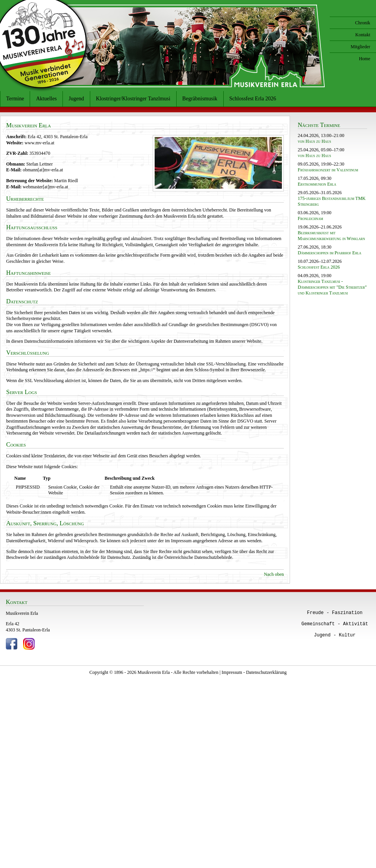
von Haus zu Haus (314, 141)
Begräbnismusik (200, 99)
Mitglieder (360, 47)
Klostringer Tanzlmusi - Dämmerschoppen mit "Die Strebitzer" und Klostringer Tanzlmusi (332, 287)
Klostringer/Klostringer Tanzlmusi (133, 99)
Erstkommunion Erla (317, 184)
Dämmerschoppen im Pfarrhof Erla (330, 253)
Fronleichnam (310, 218)
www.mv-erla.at (40, 143)
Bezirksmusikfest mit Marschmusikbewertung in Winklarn (331, 236)
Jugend (76, 99)
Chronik (363, 23)
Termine (15, 99)
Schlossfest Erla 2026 (253, 99)
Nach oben (274, 574)
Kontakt (363, 35)
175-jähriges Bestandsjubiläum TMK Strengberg (332, 201)
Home (365, 59)
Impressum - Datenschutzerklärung (254, 672)
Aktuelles (46, 99)
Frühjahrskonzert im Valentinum (328, 170)
